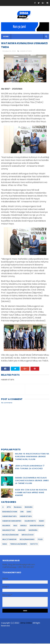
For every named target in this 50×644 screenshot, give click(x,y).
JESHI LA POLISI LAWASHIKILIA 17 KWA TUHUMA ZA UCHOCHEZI (30, 468)
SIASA (5, 544)
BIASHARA (29, 507)
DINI (22, 512)
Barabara (18, 507)
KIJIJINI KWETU (30, 521)
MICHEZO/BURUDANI (10, 535)
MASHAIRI (22, 531)
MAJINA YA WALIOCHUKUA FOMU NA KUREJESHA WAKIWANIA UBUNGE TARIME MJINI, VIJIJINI (32, 457)
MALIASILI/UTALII (9, 531)
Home (6, 37)
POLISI (40, 540)
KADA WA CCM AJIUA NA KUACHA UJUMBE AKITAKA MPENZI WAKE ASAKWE (31, 493)
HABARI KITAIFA (26, 52)
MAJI (15, 526)
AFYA (9, 507)
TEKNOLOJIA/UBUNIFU (19, 544)
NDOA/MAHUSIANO (27, 540)
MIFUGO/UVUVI (28, 535)
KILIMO (42, 521)
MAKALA (23, 526)
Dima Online (26, 623)
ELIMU (29, 512)
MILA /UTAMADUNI (9, 540)
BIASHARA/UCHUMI (10, 512)
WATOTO (34, 544)
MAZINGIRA (33, 531)
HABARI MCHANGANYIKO (12, 521)
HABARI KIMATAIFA (9, 517)
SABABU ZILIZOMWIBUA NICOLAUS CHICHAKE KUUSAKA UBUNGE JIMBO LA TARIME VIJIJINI (32, 481)
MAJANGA (6, 526)
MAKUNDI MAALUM (37, 526)
